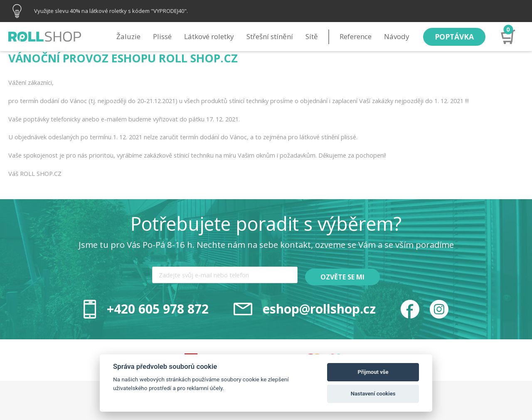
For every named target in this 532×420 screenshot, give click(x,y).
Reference (353, 36)
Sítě (310, 36)
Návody (395, 36)
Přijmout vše (373, 372)
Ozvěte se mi (343, 277)
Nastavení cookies (373, 394)
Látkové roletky (207, 36)
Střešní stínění (268, 36)
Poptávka (453, 36)
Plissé (160, 36)
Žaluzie (126, 36)
